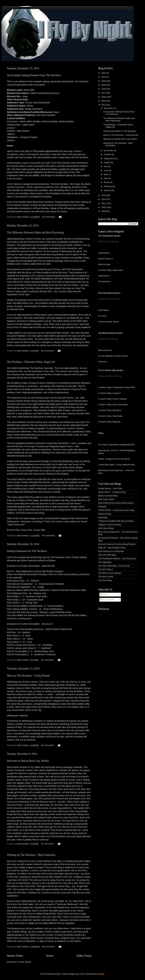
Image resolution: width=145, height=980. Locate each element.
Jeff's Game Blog (106, 528)
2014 (104, 105)
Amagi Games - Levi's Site (110, 488)
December (109, 108)
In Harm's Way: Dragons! (110, 393)
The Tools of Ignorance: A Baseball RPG (116, 445)
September (109, 159)
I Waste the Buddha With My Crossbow (116, 521)
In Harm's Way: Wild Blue (110, 410)
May (106, 174)
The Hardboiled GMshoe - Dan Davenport (117, 559)
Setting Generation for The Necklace (27, 551)
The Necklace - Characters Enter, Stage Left (31, 362)
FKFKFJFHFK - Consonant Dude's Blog (116, 510)
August (107, 162)
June (106, 170)
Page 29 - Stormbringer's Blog (112, 548)
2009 (104, 211)
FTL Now (102, 316)
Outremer (102, 362)
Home (50, 956)
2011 (104, 203)
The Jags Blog (105, 562)
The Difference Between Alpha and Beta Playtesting (35, 233)
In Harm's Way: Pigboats (109, 422)
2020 (104, 81)
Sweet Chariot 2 (105, 259)
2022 (104, 73)
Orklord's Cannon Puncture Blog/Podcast (117, 544)
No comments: (49, 217)
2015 (104, 101)
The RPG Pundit (106, 577)
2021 (104, 77)
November (109, 150)
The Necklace (104, 282)
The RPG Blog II (106, 569)
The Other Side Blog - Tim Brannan (114, 566)
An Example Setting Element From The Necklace (34, 75)
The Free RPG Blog (107, 555)
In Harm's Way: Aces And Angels (113, 404)
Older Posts (84, 956)
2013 (104, 195)
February (108, 186)
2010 (104, 207)
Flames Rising (105, 514)
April (106, 178)
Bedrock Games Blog (108, 496)
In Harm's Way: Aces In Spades (112, 399)
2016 (104, 97)
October (108, 154)
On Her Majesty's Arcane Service (113, 356)
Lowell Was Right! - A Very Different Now (117, 465)
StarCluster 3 (104, 276)
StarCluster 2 (104, 253)
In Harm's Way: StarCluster (110, 270)
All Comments (107, 600)
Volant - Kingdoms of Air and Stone (114, 459)
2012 (104, 199)
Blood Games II (105, 350)
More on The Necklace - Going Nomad (28, 676)
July (106, 166)
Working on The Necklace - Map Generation (31, 855)
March (107, 182)
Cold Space (103, 310)
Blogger (101, 974)
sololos (82, 974)
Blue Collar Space (106, 499)
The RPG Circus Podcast (110, 573)
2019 (104, 85)
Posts (104, 594)
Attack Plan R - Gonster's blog (112, 492)
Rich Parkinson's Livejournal (111, 551)
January (108, 190)
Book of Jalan (104, 264)
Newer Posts (15, 956)
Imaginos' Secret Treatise (110, 525)
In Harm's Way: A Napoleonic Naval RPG (117, 387)
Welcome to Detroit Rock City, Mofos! (28, 761)
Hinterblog (103, 517)
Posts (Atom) (25, 962)
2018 (104, 89)
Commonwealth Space (108, 322)
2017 (104, 93)
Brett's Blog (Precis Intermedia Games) (116, 503)
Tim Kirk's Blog (105, 580)
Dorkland (102, 507)
